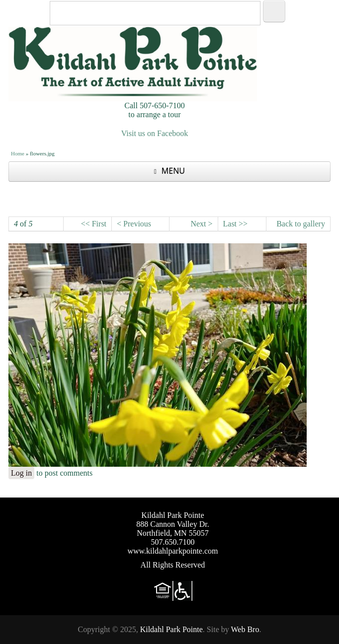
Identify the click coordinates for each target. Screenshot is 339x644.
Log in (21, 473)
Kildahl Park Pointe (171, 629)
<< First (94, 224)
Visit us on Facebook (155, 133)
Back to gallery (301, 224)
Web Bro (245, 629)
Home (18, 153)
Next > (201, 224)
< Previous (134, 224)
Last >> (236, 224)
